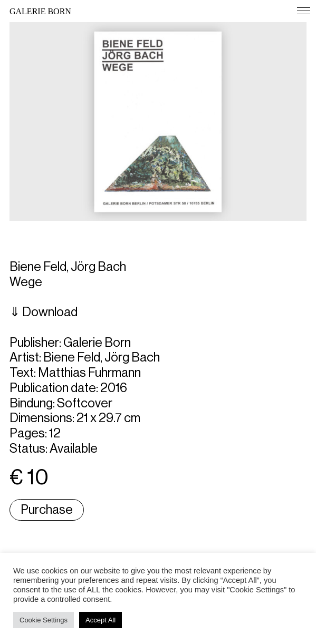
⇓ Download (44, 312)
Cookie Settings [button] (44, 620)
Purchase (47, 510)
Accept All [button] (100, 620)
